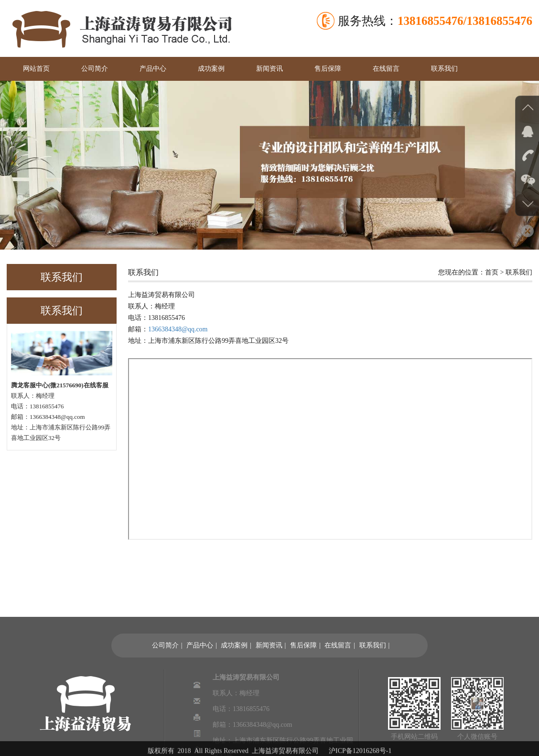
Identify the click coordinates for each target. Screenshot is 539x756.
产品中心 (153, 69)
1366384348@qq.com (178, 329)
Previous (9, 164)
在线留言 (386, 69)
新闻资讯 (269, 69)
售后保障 (328, 69)
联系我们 (444, 69)
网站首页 (36, 69)
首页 (492, 272)
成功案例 (211, 69)
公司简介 (95, 69)
